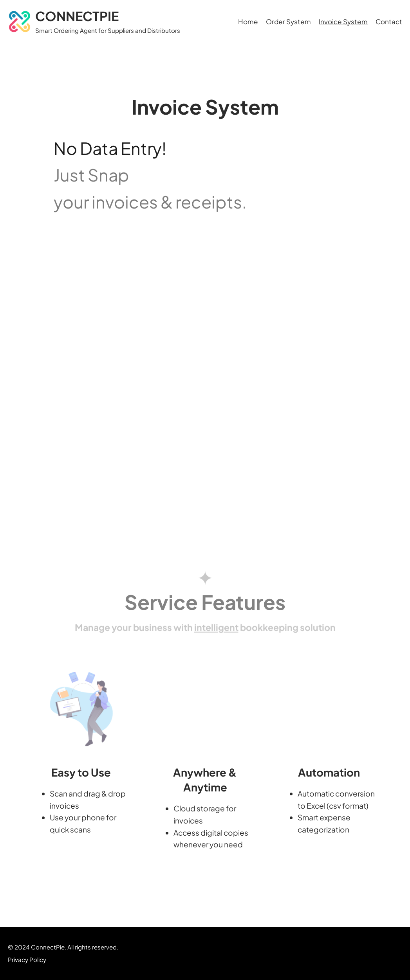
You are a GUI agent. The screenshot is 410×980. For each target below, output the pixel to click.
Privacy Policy (27, 959)
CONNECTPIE (77, 16)
